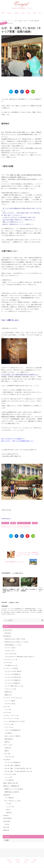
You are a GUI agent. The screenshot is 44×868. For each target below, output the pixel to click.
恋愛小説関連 (9, 739)
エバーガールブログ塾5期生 (12, 674)
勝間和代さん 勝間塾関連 (11, 786)
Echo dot (8, 633)
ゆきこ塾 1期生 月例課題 (12, 765)
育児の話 (7, 821)
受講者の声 (8, 692)
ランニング (10, 807)
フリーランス (12, 527)
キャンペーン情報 (10, 701)
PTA (7, 824)
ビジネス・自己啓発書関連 (12, 730)
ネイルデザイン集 (10, 704)
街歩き (6, 827)
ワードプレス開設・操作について (14, 686)
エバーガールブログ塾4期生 (12, 763)
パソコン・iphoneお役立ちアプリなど (14, 721)
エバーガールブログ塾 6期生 (13, 671)
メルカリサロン (9, 757)
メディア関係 (9, 798)
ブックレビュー (8, 724)
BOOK (23, 13)
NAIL (40, 13)
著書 (7, 751)
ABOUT (3, 13)
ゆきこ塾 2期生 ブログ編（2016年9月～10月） (18, 768)
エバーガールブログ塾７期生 (13, 677)
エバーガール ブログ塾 (11, 668)
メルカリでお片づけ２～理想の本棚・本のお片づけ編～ (19, 657)
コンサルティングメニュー (11, 715)
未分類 (6, 816)
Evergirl (4, 527)
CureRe (33, 862)
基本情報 (13, 523)
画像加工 (8, 695)
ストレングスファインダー (11, 718)
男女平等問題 (7, 818)
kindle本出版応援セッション (13, 645)
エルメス (6, 707)
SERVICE (17, 13)
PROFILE (10, 13)
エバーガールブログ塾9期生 (12, 683)
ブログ (8, 804)
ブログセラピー (9, 651)
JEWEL (34, 13)
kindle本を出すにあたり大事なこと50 (15, 639)
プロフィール (5, 523)
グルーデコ (7, 713)
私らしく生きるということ (24, 523)
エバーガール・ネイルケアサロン (12, 698)
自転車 (9, 813)
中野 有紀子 (5, 606)
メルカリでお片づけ (10, 654)
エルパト (8, 710)
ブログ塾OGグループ (11, 666)
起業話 (6, 830)
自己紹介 (35, 523)
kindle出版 (7, 636)
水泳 (8, 810)
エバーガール (7, 663)
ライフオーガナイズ (9, 774)
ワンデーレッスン (10, 689)
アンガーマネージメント (10, 660)
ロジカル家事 (9, 780)
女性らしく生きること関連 (12, 736)
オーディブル (9, 727)
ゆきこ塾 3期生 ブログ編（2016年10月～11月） (18, 771)
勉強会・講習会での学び (11, 783)
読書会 (7, 742)
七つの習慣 (8, 733)
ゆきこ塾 (20, 527)
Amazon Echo (8, 630)
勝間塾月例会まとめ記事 (12, 792)
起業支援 (27, 527)
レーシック (8, 777)
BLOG (29, 13)
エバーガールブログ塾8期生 (12, 680)
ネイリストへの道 (10, 648)
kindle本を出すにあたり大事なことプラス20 (16, 642)
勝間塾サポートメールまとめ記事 (14, 789)
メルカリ (7, 754)
